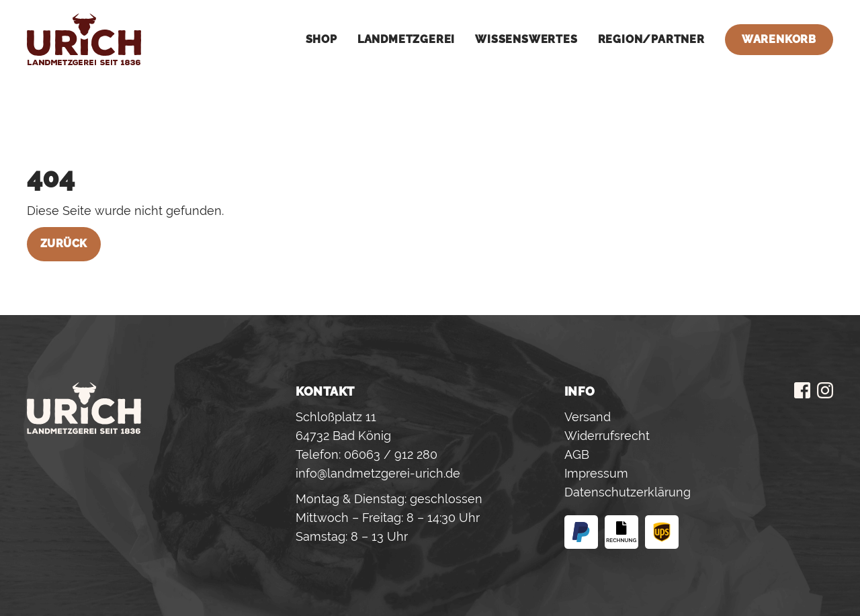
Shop (321, 39)
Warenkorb (779, 39)
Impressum (596, 473)
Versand (588, 417)
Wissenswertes (526, 39)
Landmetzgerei (406, 39)
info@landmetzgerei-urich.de (378, 473)
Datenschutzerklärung (628, 492)
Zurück (64, 244)
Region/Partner (651, 39)
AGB (577, 454)
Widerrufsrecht (607, 436)
